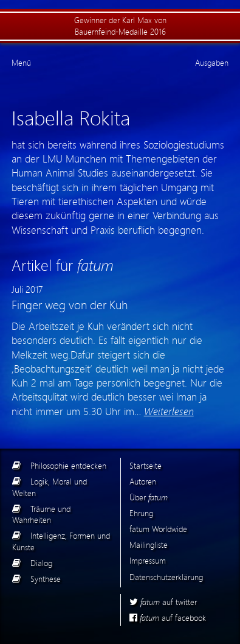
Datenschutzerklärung (166, 577)
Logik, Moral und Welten (50, 487)
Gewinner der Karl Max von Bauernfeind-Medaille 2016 (120, 26)
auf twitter (163, 602)
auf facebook (168, 618)
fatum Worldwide (158, 529)
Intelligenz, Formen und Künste (61, 541)
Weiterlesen (169, 411)
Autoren (143, 481)
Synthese (46, 579)
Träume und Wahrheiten (42, 514)
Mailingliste (149, 544)
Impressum (148, 560)
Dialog (41, 563)
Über (149, 497)
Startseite (146, 465)
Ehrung (141, 513)
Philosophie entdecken (68, 465)
